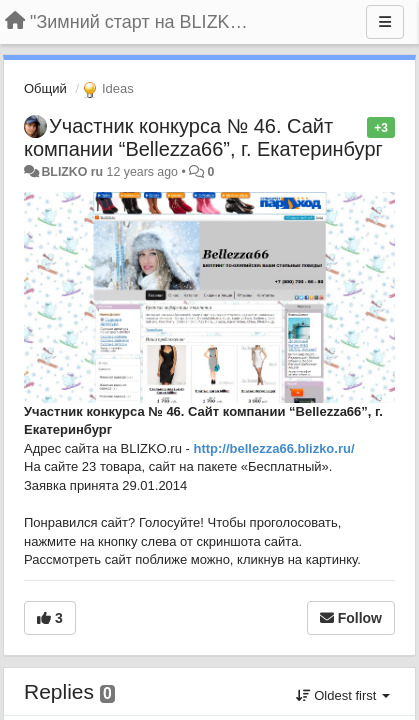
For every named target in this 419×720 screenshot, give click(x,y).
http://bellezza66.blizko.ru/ (273, 448)
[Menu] (385, 22)
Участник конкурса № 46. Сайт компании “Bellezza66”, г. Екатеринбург (203, 137)
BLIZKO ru (73, 172)
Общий (45, 88)
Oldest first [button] (343, 695)
